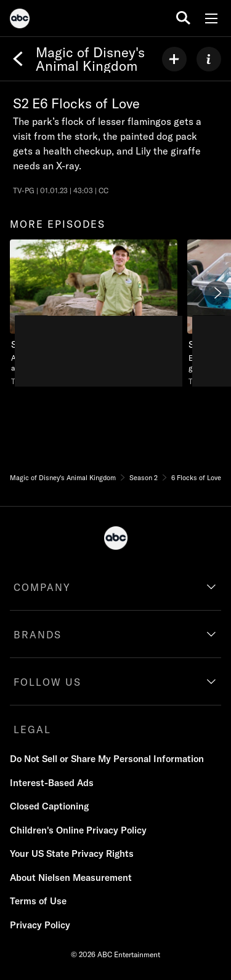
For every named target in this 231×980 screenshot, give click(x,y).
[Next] (217, 293)
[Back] (18, 59)
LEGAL (32, 729)
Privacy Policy (40, 925)
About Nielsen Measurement (71, 878)
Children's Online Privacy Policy (78, 830)
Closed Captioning (49, 806)
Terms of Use (38, 901)
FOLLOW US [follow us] (47, 682)
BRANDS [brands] (38, 635)
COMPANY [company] (42, 587)
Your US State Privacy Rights (72, 853)
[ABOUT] (209, 59)
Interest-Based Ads (52, 783)
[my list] (174, 59)
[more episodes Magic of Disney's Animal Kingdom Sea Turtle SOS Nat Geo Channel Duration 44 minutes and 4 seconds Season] (94, 313)
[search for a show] (183, 18)
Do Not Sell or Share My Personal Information (107, 759)
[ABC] (20, 20)
